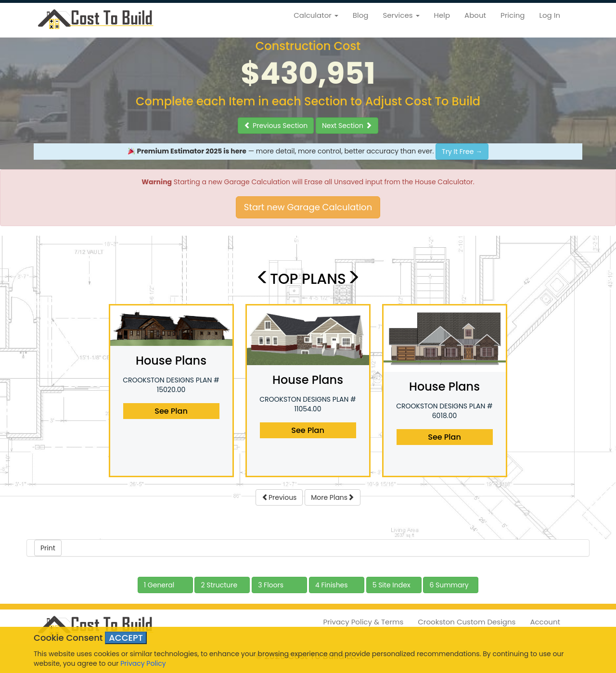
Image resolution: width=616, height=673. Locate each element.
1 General (159, 585)
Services (401, 15)
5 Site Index (391, 585)
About (475, 15)
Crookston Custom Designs (467, 622)
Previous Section (276, 126)
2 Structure (219, 585)
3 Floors (271, 585)
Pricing (513, 15)
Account (545, 622)
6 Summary (449, 585)
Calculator (316, 15)
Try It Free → (462, 152)
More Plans (333, 497)
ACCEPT (126, 638)
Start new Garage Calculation (308, 207)
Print (48, 548)
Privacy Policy (143, 663)
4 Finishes (332, 585)
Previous (279, 497)
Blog (361, 15)
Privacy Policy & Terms (364, 622)
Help (442, 15)
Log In (550, 15)
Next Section (347, 126)
